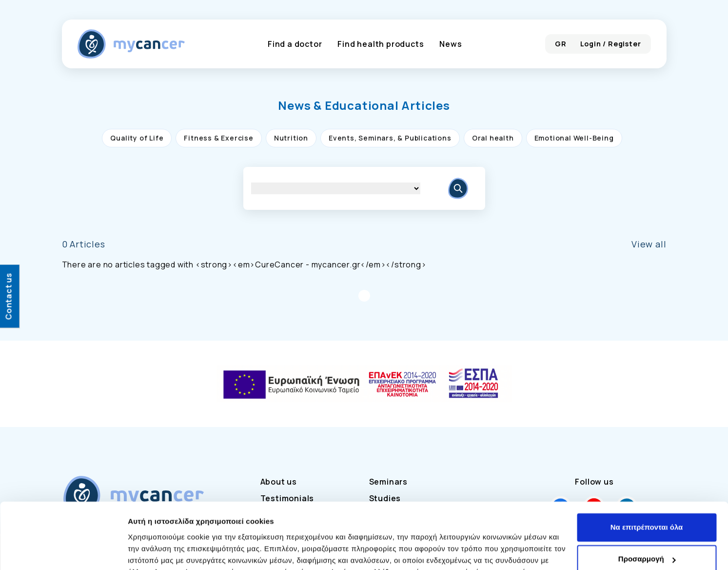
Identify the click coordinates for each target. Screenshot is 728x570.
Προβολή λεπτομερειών (170, 551)
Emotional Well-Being (574, 138)
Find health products (381, 44)
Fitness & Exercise (218, 138)
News (451, 44)
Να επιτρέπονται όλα (647, 467)
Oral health (493, 138)
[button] (364, 105)
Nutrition (291, 138)
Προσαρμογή (647, 499)
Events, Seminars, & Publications (390, 138)
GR (561, 44)
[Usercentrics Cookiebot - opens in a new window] (63, 551)
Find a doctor (295, 44)
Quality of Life (137, 138)
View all (649, 244)
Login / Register (611, 44)
